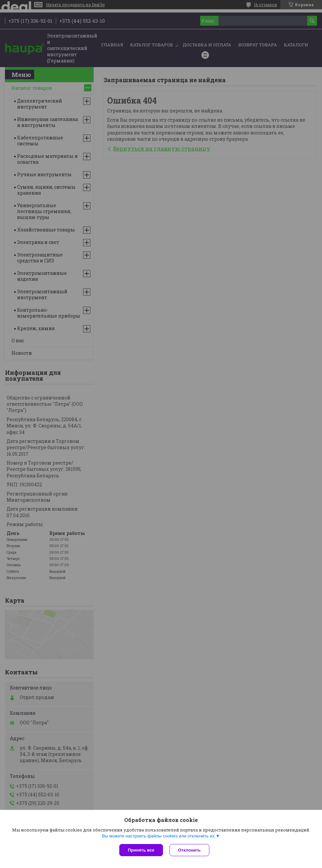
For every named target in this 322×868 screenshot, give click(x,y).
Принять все (141, 850)
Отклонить (189, 850)
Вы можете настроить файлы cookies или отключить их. (159, 836)
